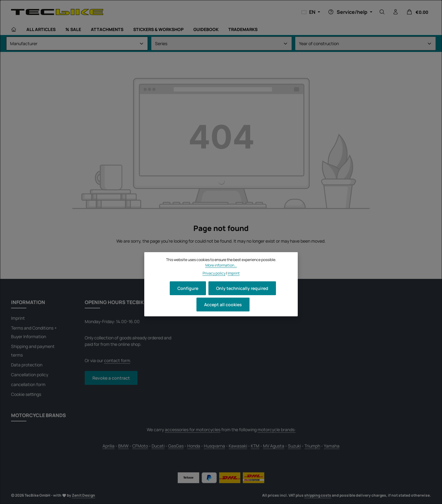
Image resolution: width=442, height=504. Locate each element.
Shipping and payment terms (33, 351)
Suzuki (294, 446)
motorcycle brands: (277, 430)
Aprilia (109, 446)
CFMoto (140, 446)
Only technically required (242, 288)
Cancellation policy (30, 375)
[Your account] (396, 12)
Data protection (27, 365)
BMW (123, 446)
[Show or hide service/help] (349, 12)
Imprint (18, 318)
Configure (188, 288)
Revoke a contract (111, 378)
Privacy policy (214, 273)
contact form (117, 360)
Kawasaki (238, 446)
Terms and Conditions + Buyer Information (34, 332)
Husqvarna (214, 446)
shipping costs (318, 495)
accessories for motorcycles (193, 430)
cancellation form (28, 384)
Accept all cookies (223, 305)
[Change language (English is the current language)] (311, 12)
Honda (194, 446)
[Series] (221, 43)
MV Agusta (274, 446)
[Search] (382, 12)
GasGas (176, 446)
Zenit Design (83, 495)
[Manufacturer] (77, 43)
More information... (221, 265)
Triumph (312, 446)
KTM (255, 446)
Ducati (158, 446)
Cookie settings (26, 394)
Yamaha (332, 446)
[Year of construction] (365, 43)
